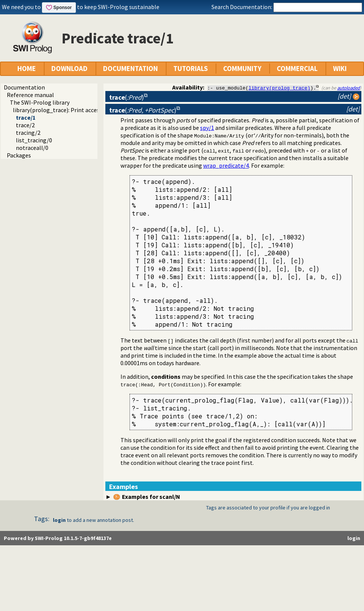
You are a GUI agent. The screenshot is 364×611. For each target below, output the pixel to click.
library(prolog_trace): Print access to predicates (75, 110)
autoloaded (349, 88)
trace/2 (25, 125)
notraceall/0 (32, 148)
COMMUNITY (242, 69)
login (59, 520)
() (126, 97)
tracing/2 (28, 133)
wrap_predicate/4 (226, 165)
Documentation (24, 87)
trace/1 (26, 117)
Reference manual (30, 95)
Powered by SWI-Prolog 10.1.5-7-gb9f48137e (58, 538)
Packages (19, 155)
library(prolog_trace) (279, 88)
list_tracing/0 (34, 140)
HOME (27, 69)
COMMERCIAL (297, 69)
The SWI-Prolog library (40, 102)
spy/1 (207, 128)
